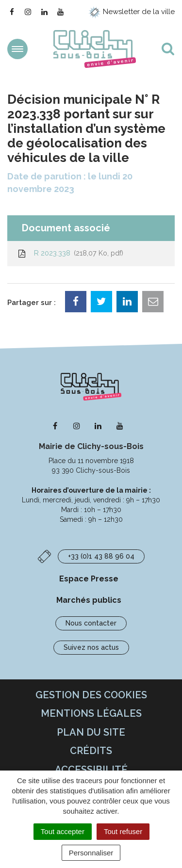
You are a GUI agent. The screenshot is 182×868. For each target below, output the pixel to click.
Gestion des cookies (91, 695)
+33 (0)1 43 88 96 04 (101, 556)
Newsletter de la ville (132, 12)
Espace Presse (89, 579)
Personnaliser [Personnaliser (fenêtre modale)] (91, 853)
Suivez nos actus (91, 647)
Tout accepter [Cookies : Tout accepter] (63, 831)
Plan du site (91, 732)
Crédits (91, 751)
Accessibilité (91, 770)
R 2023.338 (70, 253)
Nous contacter (91, 623)
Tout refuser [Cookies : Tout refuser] (123, 831)
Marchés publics (89, 600)
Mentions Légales (91, 713)
